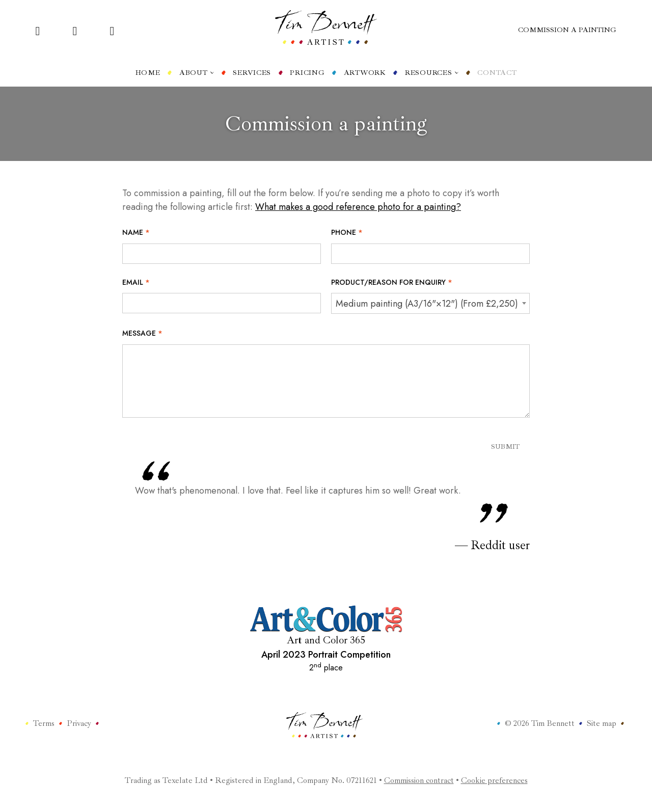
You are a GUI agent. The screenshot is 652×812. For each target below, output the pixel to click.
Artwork (365, 73)
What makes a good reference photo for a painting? (358, 207)
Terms (44, 723)
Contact (497, 73)
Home (148, 73)
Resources (432, 73)
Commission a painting (567, 30)
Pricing (307, 73)
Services (252, 73)
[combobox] (430, 303)
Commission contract (419, 780)
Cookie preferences (494, 780)
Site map (602, 723)
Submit (505, 446)
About (197, 73)
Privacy (79, 723)
